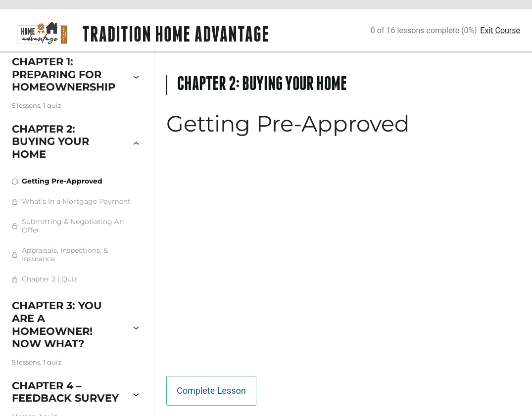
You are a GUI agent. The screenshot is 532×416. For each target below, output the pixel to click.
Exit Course (500, 30)
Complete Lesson (211, 391)
